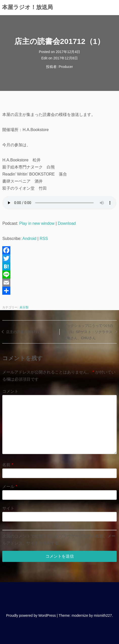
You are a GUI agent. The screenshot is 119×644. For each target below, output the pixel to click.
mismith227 (103, 615)
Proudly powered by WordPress (31, 615)
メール (10, 487)
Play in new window (37, 223)
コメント (10, 391)
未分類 (24, 307)
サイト (8, 508)
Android (29, 239)
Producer (66, 67)
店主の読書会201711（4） (27, 332)
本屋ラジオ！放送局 (27, 7)
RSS (44, 239)
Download (67, 223)
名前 (8, 465)
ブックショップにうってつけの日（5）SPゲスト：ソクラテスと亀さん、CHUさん (88, 332)
